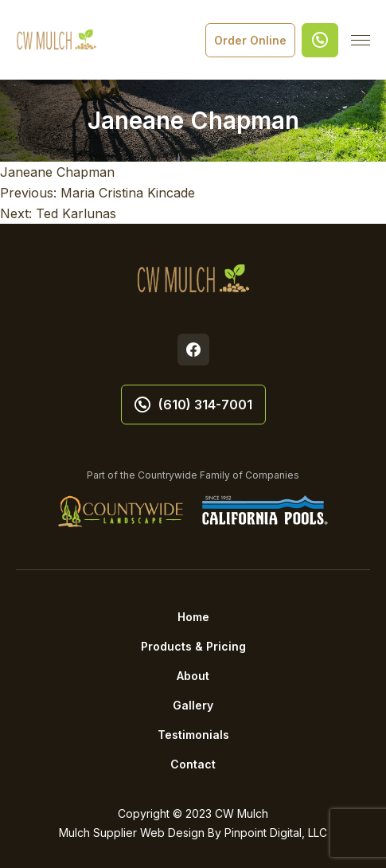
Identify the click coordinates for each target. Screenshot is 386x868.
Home (193, 617)
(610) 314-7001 (193, 405)
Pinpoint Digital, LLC (276, 833)
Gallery (193, 705)
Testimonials (193, 735)
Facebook (193, 350)
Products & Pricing (193, 646)
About (193, 676)
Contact (193, 764)
